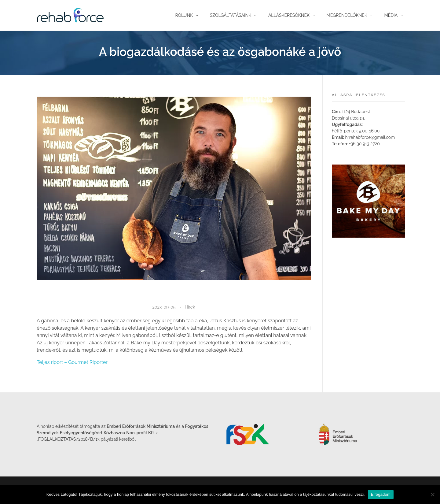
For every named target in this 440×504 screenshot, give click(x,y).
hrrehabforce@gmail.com (370, 137)
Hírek (190, 307)
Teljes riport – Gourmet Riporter (72, 362)
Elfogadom (381, 494)
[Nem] (432, 495)
